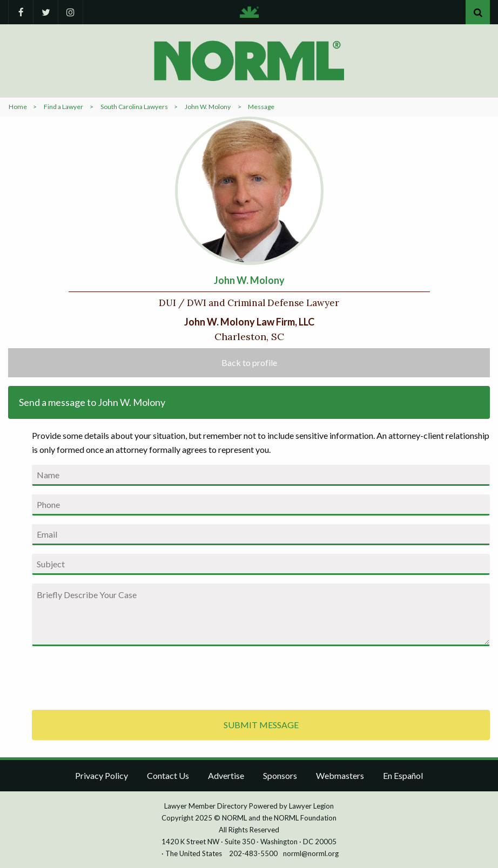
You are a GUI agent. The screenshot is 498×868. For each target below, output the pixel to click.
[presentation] (114, 676)
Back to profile (249, 362)
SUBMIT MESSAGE (261, 725)
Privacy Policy (102, 775)
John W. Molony (208, 107)
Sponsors (280, 775)
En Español (403, 775)
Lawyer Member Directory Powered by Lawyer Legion (249, 806)
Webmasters (340, 775)
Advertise (226, 775)
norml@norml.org (311, 853)
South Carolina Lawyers (134, 107)
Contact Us (168, 775)
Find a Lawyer (63, 107)
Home (18, 107)
